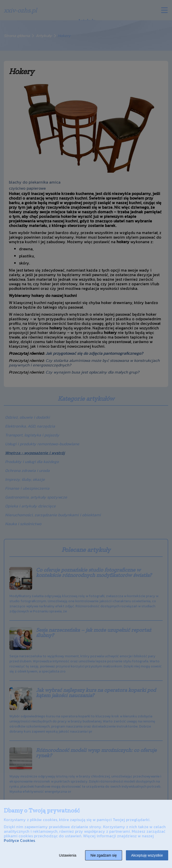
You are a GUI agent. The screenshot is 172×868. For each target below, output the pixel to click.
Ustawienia (68, 855)
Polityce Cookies (19, 840)
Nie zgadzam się (104, 855)
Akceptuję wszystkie (147, 855)
